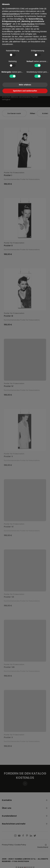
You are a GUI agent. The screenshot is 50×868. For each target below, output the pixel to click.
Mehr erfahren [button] (25, 85)
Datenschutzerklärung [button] (11, 14)
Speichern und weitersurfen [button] (25, 91)
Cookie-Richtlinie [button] (28, 24)
